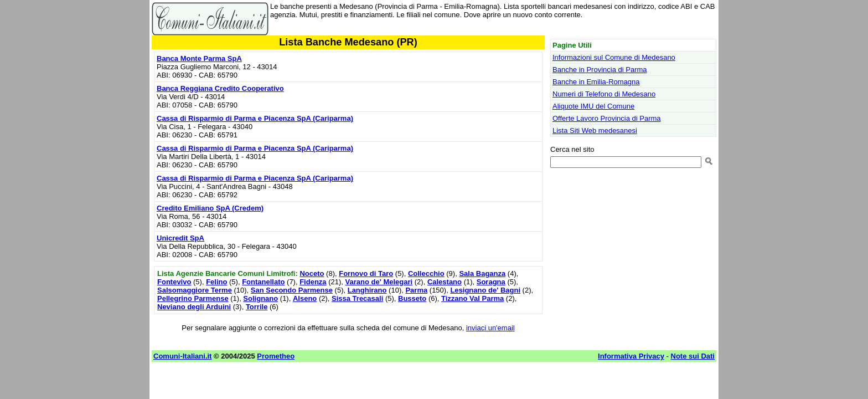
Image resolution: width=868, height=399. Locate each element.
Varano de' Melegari (379, 282)
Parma (416, 290)
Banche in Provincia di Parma (600, 70)
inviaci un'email (490, 328)
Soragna (491, 282)
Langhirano (367, 290)
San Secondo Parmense (292, 290)
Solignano (260, 298)
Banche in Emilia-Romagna (596, 82)
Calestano (445, 282)
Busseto (412, 298)
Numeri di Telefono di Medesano (604, 94)
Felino (216, 282)
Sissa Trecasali (357, 298)
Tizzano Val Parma (472, 298)
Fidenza (313, 282)
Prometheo (276, 356)
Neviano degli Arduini (194, 307)
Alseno (305, 298)
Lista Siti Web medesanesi (595, 131)
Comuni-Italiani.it (182, 356)
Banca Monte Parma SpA (199, 58)
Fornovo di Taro (366, 273)
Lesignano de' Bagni (485, 290)
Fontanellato (263, 282)
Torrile (257, 307)
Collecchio (426, 273)
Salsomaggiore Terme (195, 290)
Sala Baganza (482, 273)
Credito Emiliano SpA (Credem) (210, 208)
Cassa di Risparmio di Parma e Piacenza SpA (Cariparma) (255, 118)
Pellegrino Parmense (193, 298)
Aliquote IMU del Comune (593, 106)
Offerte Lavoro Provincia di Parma (607, 118)
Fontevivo (174, 282)
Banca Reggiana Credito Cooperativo (220, 88)
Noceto (312, 273)
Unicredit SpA (180, 238)
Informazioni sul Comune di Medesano (614, 57)
